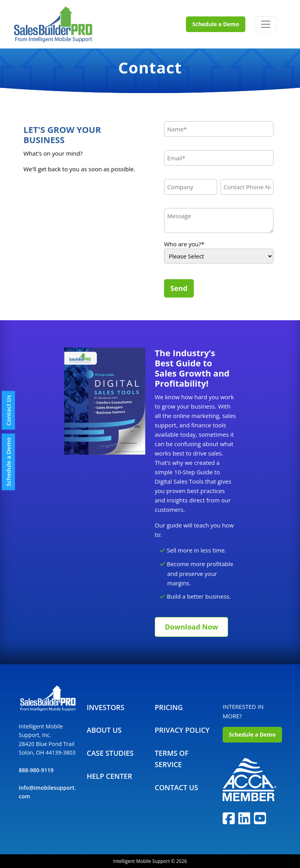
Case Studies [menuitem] (110, 753)
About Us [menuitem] (104, 730)
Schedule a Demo (216, 24)
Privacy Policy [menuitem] (182, 730)
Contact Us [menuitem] (176, 787)
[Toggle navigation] (266, 24)
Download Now (191, 627)
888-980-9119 (36, 770)
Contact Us (8, 410)
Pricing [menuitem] (169, 707)
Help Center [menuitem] (109, 776)
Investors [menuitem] (105, 707)
